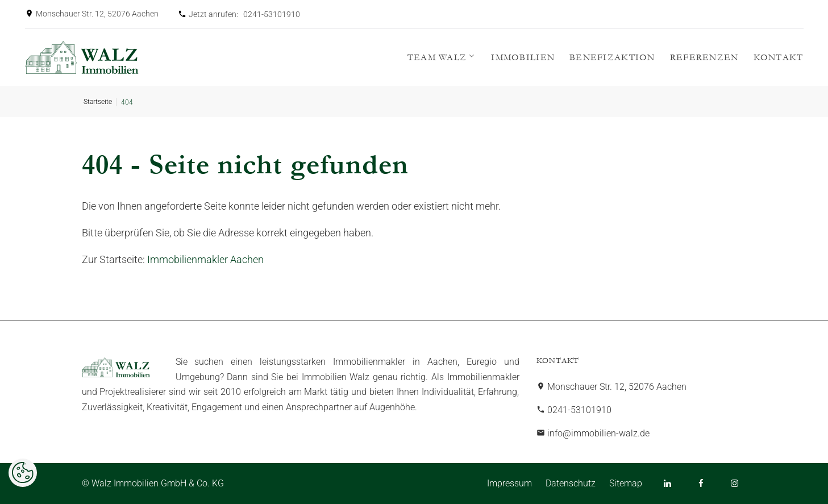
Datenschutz (571, 483)
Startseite (98, 102)
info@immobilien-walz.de (598, 433)
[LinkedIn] (667, 483)
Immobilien (523, 57)
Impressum (509, 483)
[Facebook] (701, 483)
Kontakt (779, 57)
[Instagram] (735, 483)
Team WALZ (437, 57)
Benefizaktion (612, 57)
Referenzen (704, 57)
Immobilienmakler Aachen (205, 259)
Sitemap (626, 483)
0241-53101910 (272, 14)
